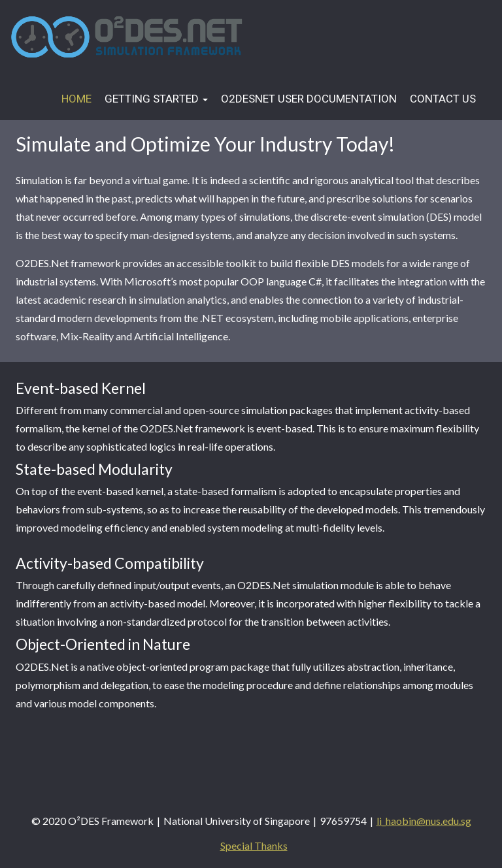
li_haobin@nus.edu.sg (424, 821)
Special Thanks (254, 845)
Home (76, 99)
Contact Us (443, 99)
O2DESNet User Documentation (309, 99)
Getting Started (156, 99)
